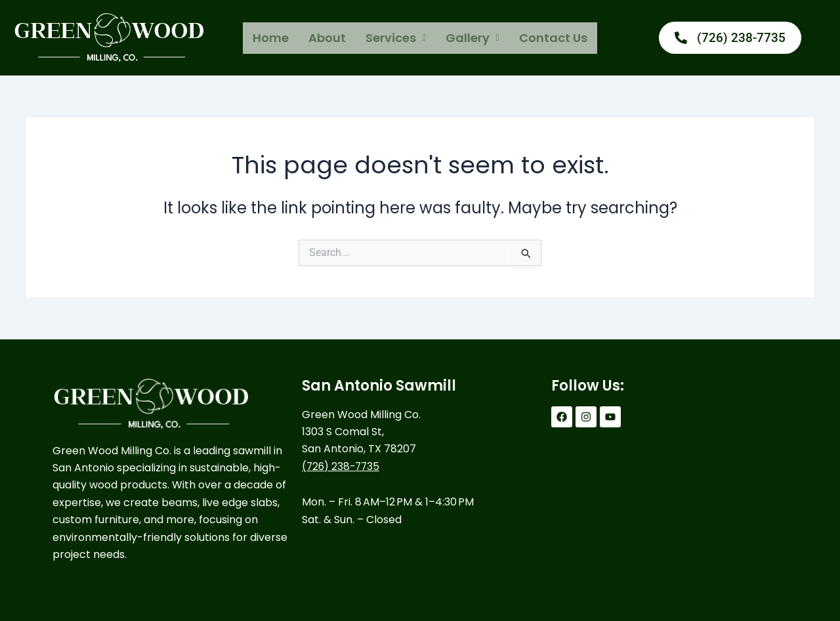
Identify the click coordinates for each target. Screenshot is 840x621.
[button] (396, 38)
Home (271, 38)
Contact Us (553, 38)
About (327, 38)
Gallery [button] (472, 38)
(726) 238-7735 (343, 466)
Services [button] (396, 38)
